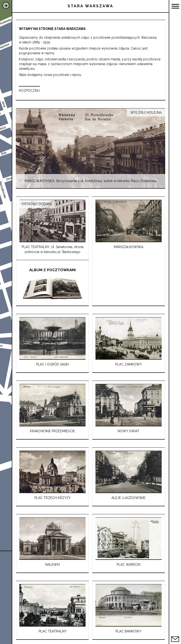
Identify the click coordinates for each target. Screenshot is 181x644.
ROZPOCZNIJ (29, 91)
